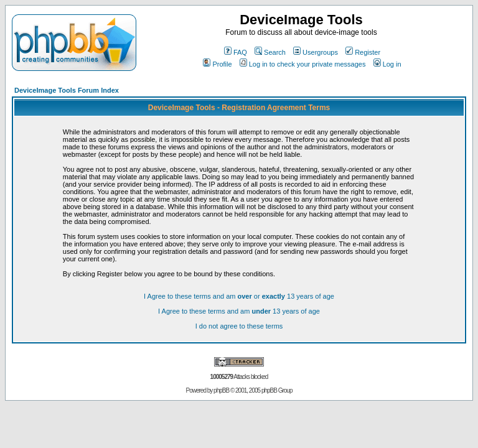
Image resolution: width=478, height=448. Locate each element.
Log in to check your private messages (303, 64)
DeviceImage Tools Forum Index (67, 90)
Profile (217, 64)
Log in (387, 64)
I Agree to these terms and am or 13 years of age (239, 296)
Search (270, 52)
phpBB (221, 390)
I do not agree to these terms (239, 326)
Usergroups (316, 52)
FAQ (236, 52)
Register (363, 52)
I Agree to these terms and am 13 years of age (239, 311)
